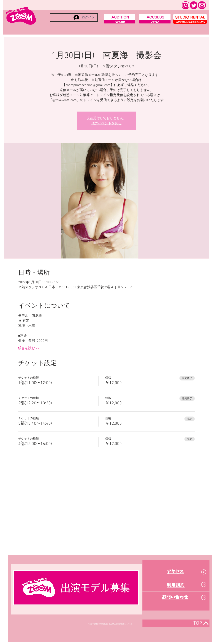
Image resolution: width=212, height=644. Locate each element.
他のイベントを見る (106, 123)
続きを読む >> (29, 348)
